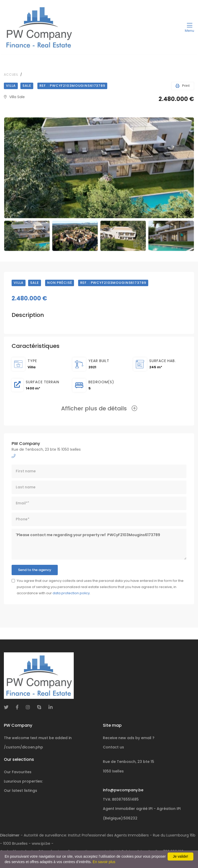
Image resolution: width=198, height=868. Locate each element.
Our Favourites (18, 772)
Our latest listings (20, 791)
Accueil (11, 75)
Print (183, 86)
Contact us (113, 747)
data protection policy (71, 593)
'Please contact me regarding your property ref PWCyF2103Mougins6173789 (99, 544)
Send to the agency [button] (35, 570)
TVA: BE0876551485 (121, 799)
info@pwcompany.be (123, 790)
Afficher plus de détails (99, 408)
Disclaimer (10, 835)
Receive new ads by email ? (129, 738)
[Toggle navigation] (189, 27)
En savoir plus (104, 862)
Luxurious (23, 781)
